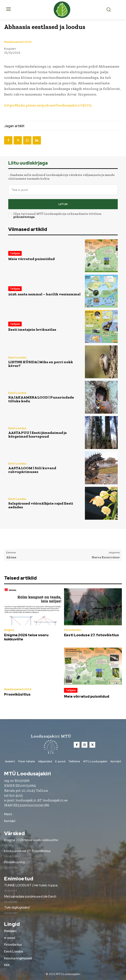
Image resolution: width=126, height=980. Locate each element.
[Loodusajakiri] (63, 10)
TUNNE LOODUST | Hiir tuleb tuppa (31, 885)
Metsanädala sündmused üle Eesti (30, 896)
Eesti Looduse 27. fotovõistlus (92, 635)
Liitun (63, 204)
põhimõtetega (24, 217)
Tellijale (15, 253)
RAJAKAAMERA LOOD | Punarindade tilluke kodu (41, 399)
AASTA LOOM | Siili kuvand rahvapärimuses (32, 470)
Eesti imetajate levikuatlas (32, 329)
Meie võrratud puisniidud (32, 259)
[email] (63, 190)
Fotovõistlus (73, 630)
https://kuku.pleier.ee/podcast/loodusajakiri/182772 (48, 105)
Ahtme (11, 557)
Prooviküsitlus (17, 694)
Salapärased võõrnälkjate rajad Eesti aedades (41, 505)
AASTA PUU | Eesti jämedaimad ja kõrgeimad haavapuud (37, 434)
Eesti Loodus (17, 358)
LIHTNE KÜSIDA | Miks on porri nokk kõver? (41, 364)
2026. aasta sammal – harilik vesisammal (44, 294)
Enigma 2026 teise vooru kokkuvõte (26, 637)
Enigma (9, 630)
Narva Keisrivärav (106, 557)
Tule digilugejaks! (17, 907)
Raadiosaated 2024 (18, 42)
